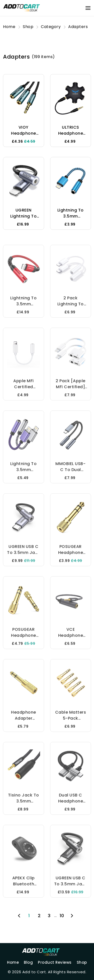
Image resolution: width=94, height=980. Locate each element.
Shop (82, 962)
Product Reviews (55, 962)
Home (13, 962)
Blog (28, 962)
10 (62, 916)
